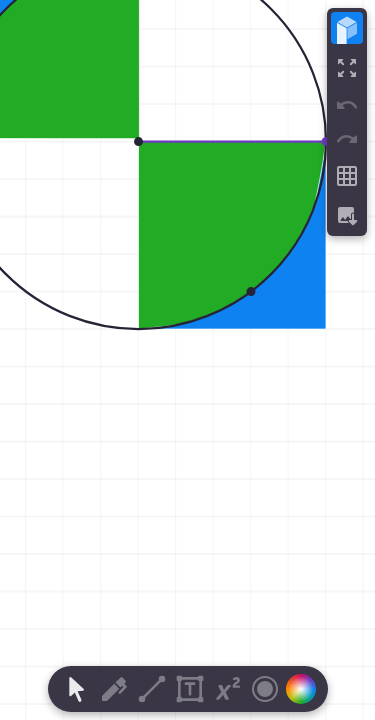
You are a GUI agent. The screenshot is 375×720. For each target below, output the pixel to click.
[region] (187, 360)
